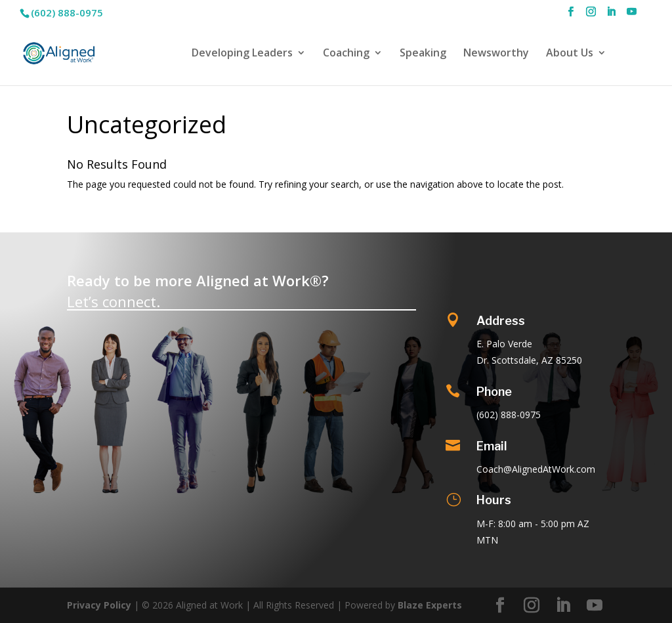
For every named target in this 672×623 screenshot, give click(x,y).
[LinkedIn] (611, 15)
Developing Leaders (242, 54)
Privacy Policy (99, 605)
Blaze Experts (430, 605)
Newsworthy (496, 54)
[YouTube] (632, 15)
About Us (570, 54)
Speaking (423, 54)
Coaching (346, 54)
